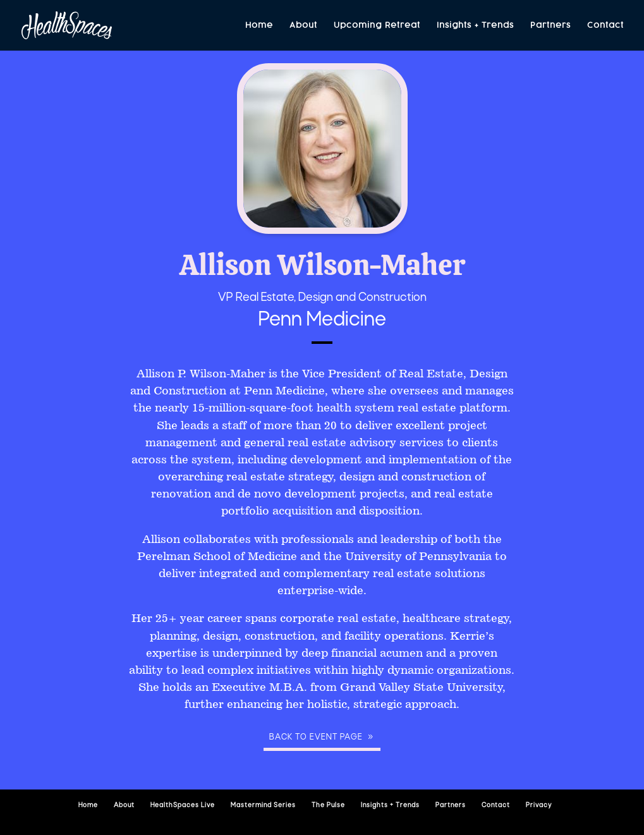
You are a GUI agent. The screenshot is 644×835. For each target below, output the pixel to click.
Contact (605, 26)
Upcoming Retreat (377, 26)
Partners (550, 26)
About (303, 26)
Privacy (539, 806)
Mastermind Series (263, 806)
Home (259, 26)
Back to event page (316, 737)
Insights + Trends (475, 26)
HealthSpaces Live (183, 806)
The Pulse (328, 806)
